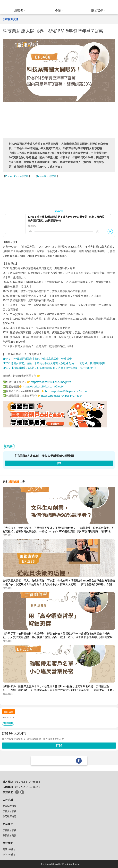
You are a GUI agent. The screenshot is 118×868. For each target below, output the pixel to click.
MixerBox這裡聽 (47, 176)
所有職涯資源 (10, 19)
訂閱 (59, 745)
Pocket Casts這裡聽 (17, 176)
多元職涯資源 (9, 816)
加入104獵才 (9, 854)
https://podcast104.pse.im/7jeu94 (44, 386)
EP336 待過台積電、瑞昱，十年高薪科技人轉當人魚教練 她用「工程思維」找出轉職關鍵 (54, 363)
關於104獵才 (9, 849)
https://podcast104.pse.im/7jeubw (66, 391)
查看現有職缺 (9, 806)
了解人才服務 (9, 811)
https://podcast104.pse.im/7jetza (51, 382)
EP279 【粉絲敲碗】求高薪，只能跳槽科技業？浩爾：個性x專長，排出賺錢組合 (49, 368)
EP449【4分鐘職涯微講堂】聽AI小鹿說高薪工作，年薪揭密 (37, 359)
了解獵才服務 (9, 830)
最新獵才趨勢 (9, 835)
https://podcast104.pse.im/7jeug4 (62, 396)
